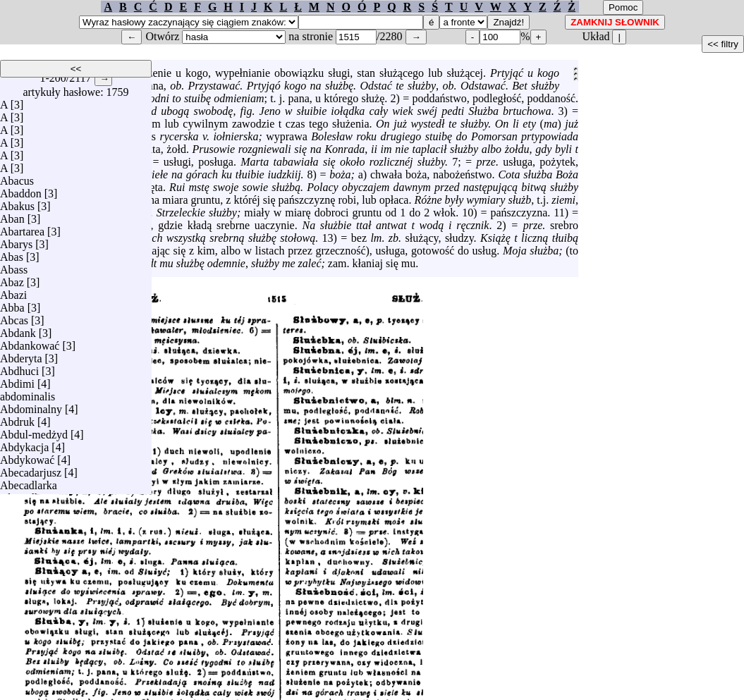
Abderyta (21, 358)
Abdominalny (31, 409)
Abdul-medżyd (34, 435)
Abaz (12, 282)
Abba (12, 308)
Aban (12, 219)
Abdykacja (24, 447)
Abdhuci (19, 371)
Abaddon (21, 194)
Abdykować (27, 460)
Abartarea (22, 232)
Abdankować (30, 346)
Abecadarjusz (31, 473)
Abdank (18, 333)
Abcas (14, 320)
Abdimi (17, 384)
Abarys (16, 244)
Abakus (17, 206)
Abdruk (17, 422)
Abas (12, 257)
